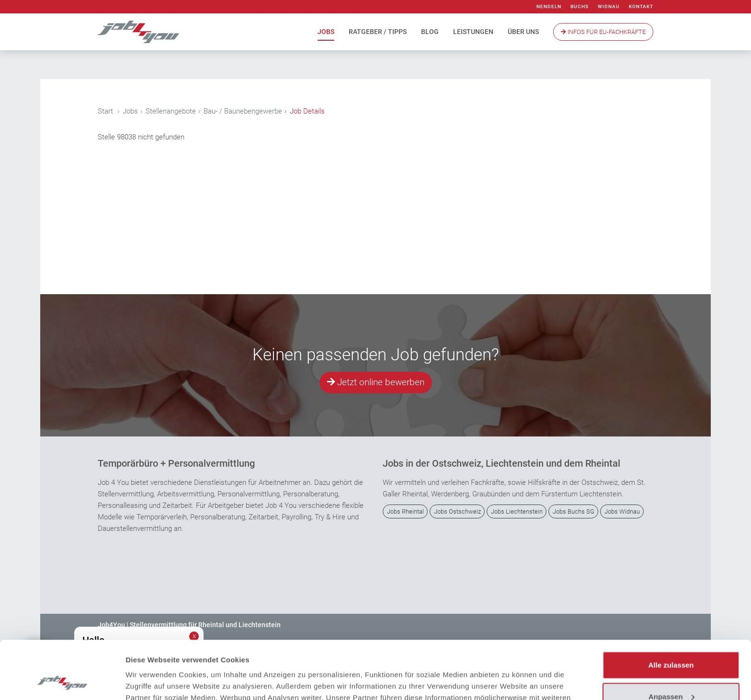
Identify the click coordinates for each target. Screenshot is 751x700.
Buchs (580, 6)
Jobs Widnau (622, 511)
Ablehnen (671, 673)
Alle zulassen (671, 611)
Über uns (523, 32)
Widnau (609, 6)
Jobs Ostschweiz (457, 511)
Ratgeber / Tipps (378, 32)
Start (105, 111)
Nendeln (549, 6)
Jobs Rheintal (405, 511)
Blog (430, 32)
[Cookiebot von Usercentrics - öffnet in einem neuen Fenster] (62, 681)
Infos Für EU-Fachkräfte (603, 32)
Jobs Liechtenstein (517, 511)
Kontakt (641, 6)
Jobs (326, 32)
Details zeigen (150, 681)
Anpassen (671, 642)
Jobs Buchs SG (574, 511)
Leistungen (473, 32)
